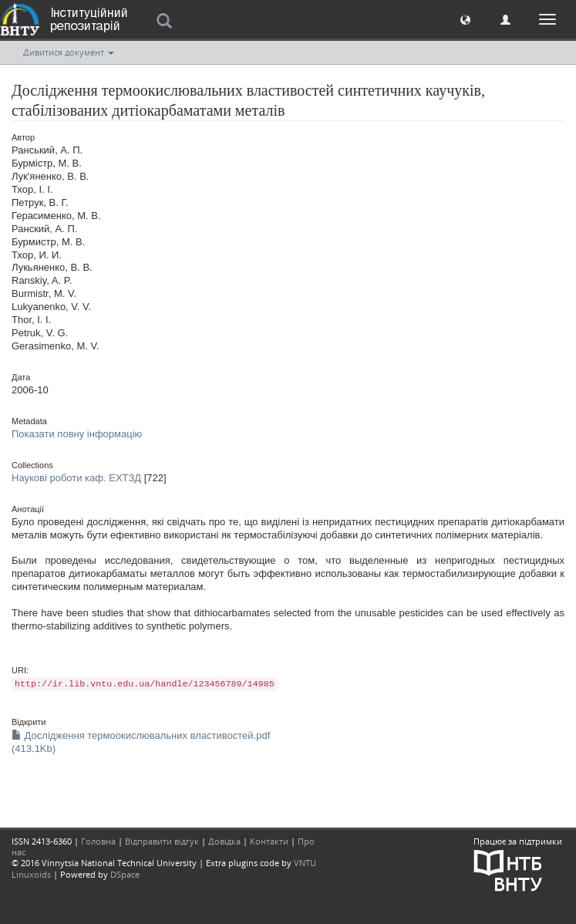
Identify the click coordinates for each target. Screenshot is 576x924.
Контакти (269, 841)
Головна (98, 841)
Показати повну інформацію (77, 434)
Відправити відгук (162, 841)
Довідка (224, 841)
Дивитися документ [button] (69, 52)
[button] (465, 19)
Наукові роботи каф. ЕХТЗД (76, 478)
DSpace (125, 874)
